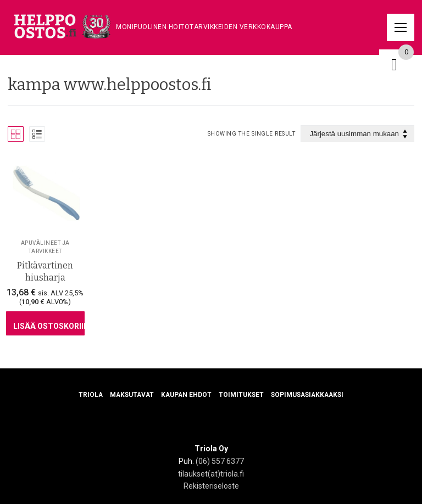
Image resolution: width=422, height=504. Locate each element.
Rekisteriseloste (211, 486)
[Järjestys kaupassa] (357, 134)
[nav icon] (401, 27)
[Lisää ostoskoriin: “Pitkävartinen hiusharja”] (46, 323)
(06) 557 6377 (220, 461)
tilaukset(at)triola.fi (211, 474)
